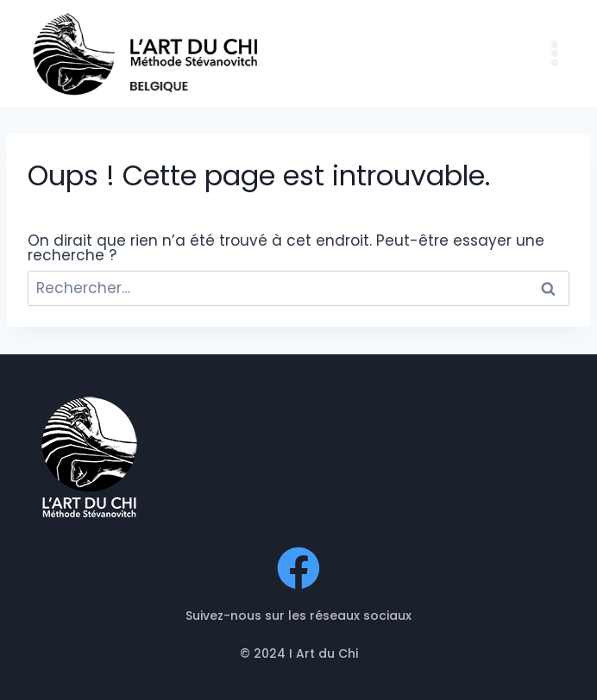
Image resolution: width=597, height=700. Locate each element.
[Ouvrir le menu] (554, 53)
